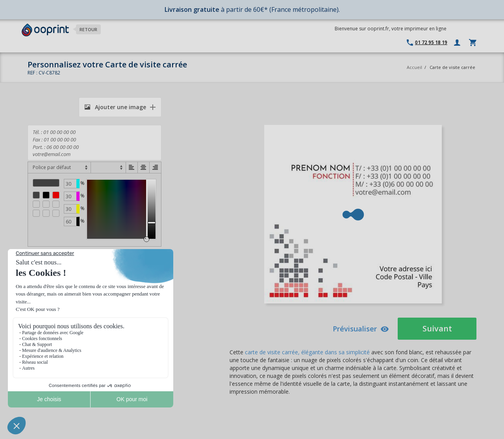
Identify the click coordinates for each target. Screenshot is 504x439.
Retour (88, 29)
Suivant (437, 328)
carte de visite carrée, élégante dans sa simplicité (307, 352)
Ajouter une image (115, 107)
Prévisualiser (361, 329)
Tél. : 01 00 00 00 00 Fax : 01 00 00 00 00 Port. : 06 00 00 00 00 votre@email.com (94, 143)
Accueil (414, 67)
